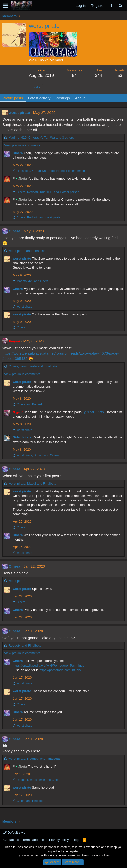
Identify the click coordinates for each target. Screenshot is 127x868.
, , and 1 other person (51, 171)
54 (74, 75)
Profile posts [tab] (13, 98)
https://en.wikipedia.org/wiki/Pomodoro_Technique (48, 666)
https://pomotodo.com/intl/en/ (60, 670)
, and (39, 217)
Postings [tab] (63, 98)
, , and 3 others (41, 138)
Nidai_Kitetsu (23, 437)
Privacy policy (59, 840)
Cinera (18, 153)
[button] (6, 6)
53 (120, 75)
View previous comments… (24, 145)
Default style (14, 832)
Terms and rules (34, 840)
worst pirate (19, 113)
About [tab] (80, 98)
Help (76, 840)
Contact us (11, 840)
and (27, 251)
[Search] (120, 6)
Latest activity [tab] (39, 98)
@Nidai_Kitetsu (94, 412)
